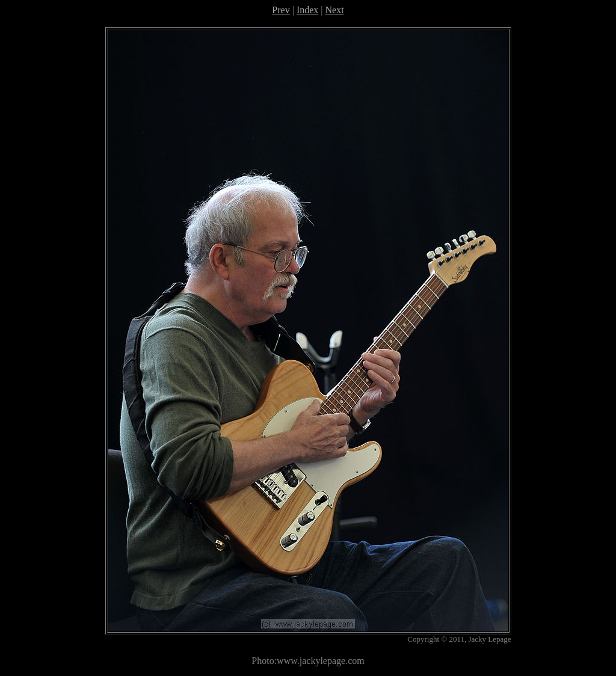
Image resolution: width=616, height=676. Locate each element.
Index (307, 10)
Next (335, 10)
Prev (281, 10)
